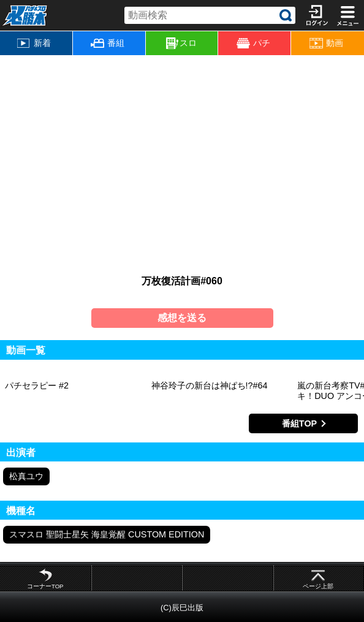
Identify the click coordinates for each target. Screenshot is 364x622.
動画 (326, 43)
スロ (181, 44)
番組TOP (299, 423)
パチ (253, 43)
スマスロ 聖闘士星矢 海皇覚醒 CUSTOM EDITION (107, 534)
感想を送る (182, 318)
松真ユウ (26, 476)
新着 (34, 43)
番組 (108, 43)
